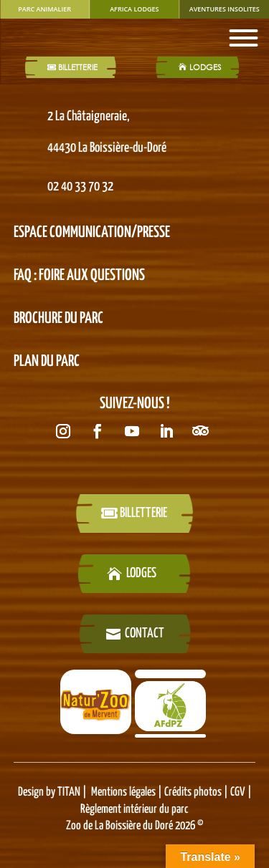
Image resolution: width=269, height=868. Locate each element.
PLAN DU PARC (47, 362)
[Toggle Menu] (243, 38)
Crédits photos (194, 792)
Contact (145, 633)
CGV (237, 792)
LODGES (205, 67)
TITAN (69, 792)
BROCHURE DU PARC (58, 319)
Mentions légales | (128, 792)
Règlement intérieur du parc (134, 810)
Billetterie (78, 67)
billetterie (143, 513)
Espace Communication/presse (92, 233)
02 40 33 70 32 (80, 187)
